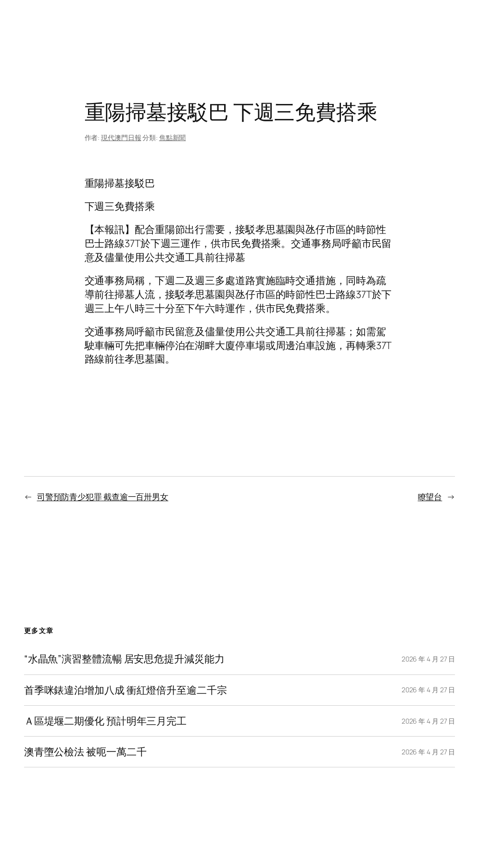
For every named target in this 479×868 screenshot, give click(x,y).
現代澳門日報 (121, 137)
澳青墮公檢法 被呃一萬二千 (85, 752)
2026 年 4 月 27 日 (429, 659)
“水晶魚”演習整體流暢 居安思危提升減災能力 (124, 659)
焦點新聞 (173, 137)
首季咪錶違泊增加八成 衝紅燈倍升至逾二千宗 (126, 690)
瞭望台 (430, 497)
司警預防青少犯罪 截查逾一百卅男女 (103, 497)
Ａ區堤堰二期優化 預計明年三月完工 (105, 721)
